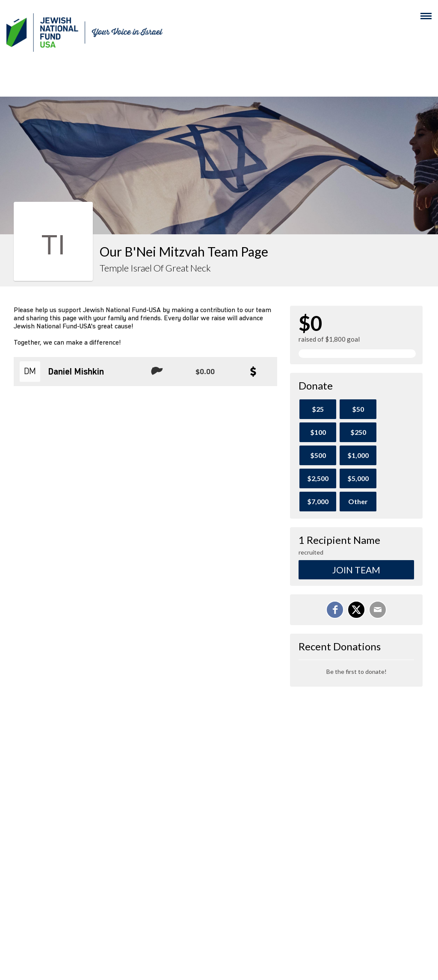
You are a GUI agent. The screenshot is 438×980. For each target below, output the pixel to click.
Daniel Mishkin (76, 372)
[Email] (378, 610)
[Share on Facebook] (335, 610)
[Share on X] (356, 610)
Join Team (356, 570)
